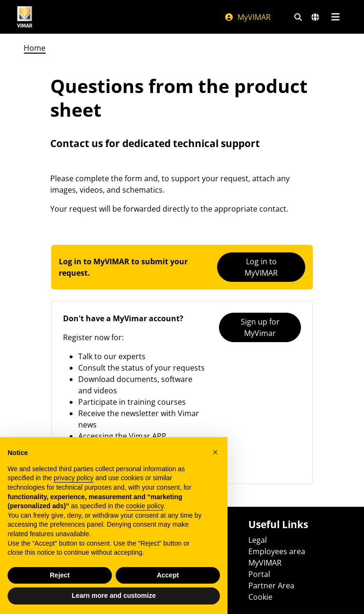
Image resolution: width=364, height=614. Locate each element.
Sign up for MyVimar (260, 327)
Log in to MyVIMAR (261, 267)
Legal (258, 540)
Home (35, 48)
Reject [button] (60, 575)
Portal (259, 574)
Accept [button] (168, 575)
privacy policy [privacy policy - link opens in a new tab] (73, 478)
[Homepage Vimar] (25, 17)
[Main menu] (335, 17)
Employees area (277, 551)
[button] (215, 452)
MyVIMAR (247, 17)
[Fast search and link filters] (298, 17)
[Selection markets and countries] (315, 17)
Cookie (260, 597)
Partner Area (271, 586)
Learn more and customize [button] (114, 595)
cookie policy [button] (145, 506)
